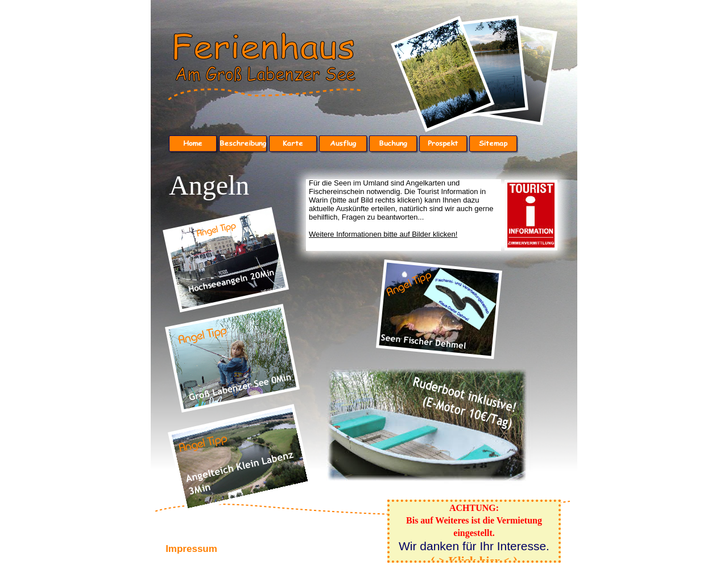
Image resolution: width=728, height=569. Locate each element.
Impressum (191, 549)
